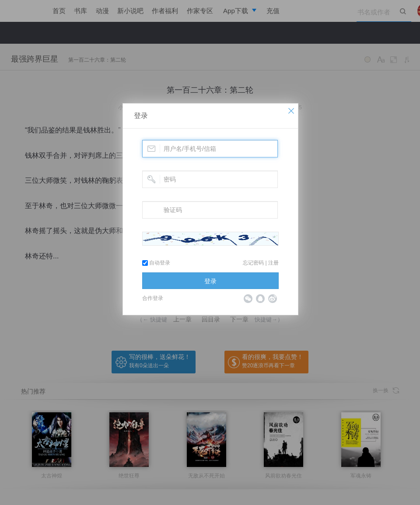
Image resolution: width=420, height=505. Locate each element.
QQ (260, 299)
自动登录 (156, 263)
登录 (141, 116)
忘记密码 (253, 263)
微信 (248, 299)
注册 (273, 263)
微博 (273, 299)
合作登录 (153, 298)
